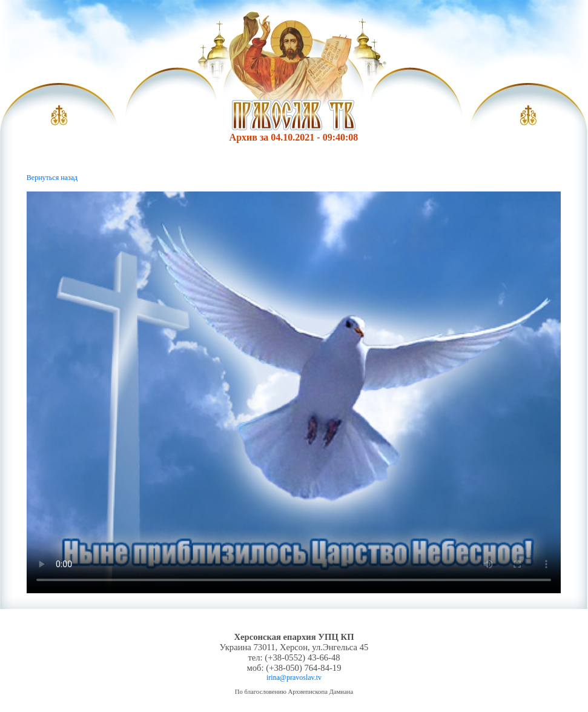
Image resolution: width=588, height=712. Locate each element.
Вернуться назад (52, 178)
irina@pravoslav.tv (294, 677)
